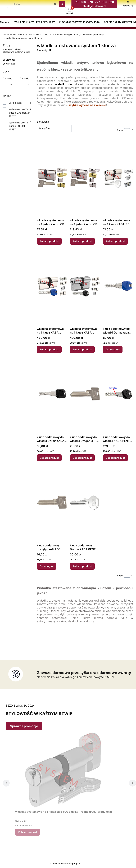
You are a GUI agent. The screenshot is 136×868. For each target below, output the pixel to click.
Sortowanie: (44, 122)
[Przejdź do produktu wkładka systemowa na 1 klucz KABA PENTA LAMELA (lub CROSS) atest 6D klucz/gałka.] (85, 286)
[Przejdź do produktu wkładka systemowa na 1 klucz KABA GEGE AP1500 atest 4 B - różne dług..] (118, 178)
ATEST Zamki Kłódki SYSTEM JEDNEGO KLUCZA (27, 35)
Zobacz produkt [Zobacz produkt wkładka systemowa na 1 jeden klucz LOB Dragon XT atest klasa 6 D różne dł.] (82, 241)
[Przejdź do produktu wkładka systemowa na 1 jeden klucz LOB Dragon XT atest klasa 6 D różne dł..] (85, 178)
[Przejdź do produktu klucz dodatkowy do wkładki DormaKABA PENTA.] (52, 395)
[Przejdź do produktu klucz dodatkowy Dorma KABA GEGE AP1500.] (85, 503)
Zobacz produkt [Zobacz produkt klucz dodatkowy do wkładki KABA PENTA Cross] (115, 458)
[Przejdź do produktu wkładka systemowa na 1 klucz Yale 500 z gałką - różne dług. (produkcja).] (64, 769)
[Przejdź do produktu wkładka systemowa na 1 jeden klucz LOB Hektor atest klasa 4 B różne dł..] (52, 178)
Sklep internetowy (64, 863)
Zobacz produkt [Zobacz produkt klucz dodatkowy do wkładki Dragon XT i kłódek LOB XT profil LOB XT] (82, 458)
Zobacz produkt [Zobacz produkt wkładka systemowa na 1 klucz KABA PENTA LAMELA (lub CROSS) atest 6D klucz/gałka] (82, 349)
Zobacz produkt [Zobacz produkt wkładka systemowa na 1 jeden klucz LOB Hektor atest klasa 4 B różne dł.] (49, 241)
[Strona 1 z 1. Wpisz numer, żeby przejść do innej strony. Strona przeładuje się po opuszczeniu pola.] (127, 130)
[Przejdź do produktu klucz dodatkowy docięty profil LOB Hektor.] (52, 503)
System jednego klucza (67, 35)
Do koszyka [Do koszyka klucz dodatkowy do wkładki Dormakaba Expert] (113, 349)
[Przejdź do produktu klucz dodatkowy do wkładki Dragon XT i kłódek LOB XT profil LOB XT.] (85, 395)
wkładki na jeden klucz (93, 35)
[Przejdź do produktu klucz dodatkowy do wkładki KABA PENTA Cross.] (118, 395)
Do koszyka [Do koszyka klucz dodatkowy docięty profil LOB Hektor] (47, 566)
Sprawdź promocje (24, 726)
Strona (120, 130)
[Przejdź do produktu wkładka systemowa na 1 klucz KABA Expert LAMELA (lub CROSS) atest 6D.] (52, 286)
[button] (62, 4)
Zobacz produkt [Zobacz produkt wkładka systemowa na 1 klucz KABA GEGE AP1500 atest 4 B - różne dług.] (115, 241)
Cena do (24, 78)
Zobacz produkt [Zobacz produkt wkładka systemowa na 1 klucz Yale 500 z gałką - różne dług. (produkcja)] (28, 832)
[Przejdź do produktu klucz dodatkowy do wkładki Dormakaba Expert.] (118, 286)
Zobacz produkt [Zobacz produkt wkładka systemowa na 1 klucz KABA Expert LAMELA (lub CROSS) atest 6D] (49, 349)
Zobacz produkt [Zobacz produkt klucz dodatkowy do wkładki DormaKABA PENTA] (49, 458)
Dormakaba (15, 103)
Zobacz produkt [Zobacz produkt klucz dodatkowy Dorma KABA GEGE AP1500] (82, 566)
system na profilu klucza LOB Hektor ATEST (19, 113)
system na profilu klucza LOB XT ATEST (18, 126)
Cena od (8, 78)
